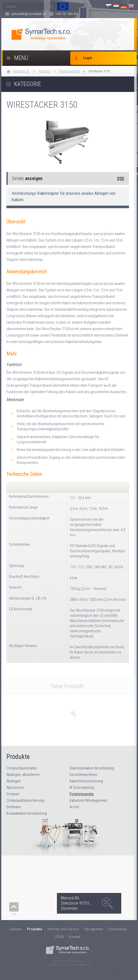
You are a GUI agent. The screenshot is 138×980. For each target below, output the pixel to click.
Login (88, 58)
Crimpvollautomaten (22, 768)
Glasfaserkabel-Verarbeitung (92, 768)
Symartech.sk (21, 71)
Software (14, 807)
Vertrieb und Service (63, 929)
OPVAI (59, 937)
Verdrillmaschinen (83, 775)
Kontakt (75, 937)
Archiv (74, 807)
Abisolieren (15, 788)
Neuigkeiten (94, 929)
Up (14, 914)
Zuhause (15, 929)
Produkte (44, 71)
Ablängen (14, 781)
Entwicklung (117, 929)
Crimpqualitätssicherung (25, 800)
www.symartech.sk (80, 965)
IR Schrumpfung (82, 788)
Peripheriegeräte (69, 71)
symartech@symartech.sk (28, 14)
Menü (21, 58)
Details (27, 178)
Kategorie (28, 84)
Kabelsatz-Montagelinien (88, 800)
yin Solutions (75, 961)
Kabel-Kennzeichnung (86, 781)
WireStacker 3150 (99, 71)
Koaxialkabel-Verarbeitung (27, 813)
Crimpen (13, 794)
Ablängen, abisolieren (23, 775)
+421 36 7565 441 (67, 14)
